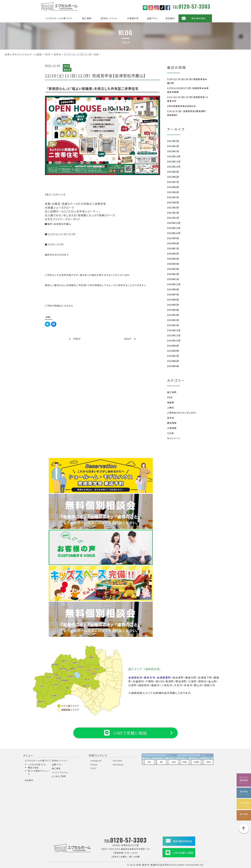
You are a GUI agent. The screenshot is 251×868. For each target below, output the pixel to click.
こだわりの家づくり (37, 764)
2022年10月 (174, 167)
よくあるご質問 (59, 776)
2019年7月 (173, 295)
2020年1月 (173, 279)
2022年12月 (174, 156)
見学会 (67, 70)
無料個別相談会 (183, 841)
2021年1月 (173, 218)
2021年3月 (173, 208)
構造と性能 (33, 768)
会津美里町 (164, 677)
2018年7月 (173, 356)
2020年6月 (173, 254)
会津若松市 (135, 677)
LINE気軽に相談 (183, 853)
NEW (66, 66)
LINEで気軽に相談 (125, 733)
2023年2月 (173, 146)
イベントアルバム (60, 772)
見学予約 (244, 793)
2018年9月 (173, 346)
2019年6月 (173, 300)
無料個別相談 (198, 18)
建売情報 (172, 423)
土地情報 (172, 428)
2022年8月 (173, 177)
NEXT (130, 339)
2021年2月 (173, 213)
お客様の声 (133, 18)
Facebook (118, 764)
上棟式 (171, 408)
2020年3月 (173, 269)
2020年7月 (173, 248)
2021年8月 (173, 192)
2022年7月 (173, 182)
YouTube (117, 760)
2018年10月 (174, 341)
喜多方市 (150, 677)
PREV (75, 339)
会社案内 (170, 18)
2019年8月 (173, 289)
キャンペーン (174, 438)
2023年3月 (173, 141)
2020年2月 (173, 274)
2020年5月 (173, 259)
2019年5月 (173, 305)
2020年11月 (174, 228)
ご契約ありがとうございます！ (182, 413)
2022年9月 (173, 172)
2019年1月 (173, 325)
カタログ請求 (244, 804)
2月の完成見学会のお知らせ (182, 106)
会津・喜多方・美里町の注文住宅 (153, 865)
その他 (170, 433)
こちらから (68, 306)
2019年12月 (174, 284)
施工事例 (87, 18)
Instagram (96, 760)
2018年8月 (173, 351)
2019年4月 (173, 310)
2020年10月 (174, 233)
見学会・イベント (109, 18)
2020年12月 (174, 223)
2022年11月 (174, 162)
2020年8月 (173, 243)
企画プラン (152, 18)
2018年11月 (174, 335)
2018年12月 (174, 330)
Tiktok (94, 764)
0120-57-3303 (194, 6)
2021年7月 (173, 197)
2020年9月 (173, 238)
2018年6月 (173, 361)
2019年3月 (173, 315)
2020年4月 (173, 264)
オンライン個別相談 (244, 780)
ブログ (93, 768)
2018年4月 (173, 366)
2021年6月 (173, 202)
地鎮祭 (171, 402)
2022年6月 (173, 187)
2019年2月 (173, 320)
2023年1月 (173, 151)
